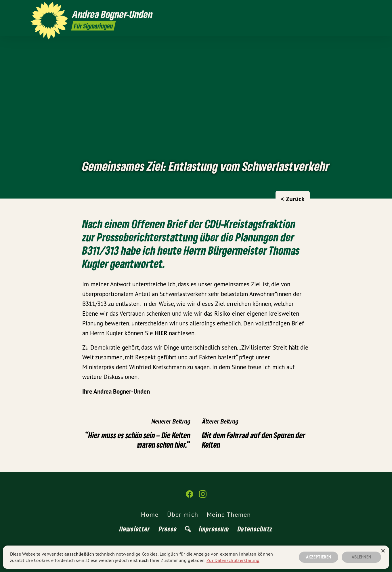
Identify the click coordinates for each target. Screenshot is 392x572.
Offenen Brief (159, 224)
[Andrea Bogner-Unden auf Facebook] (350, 8)
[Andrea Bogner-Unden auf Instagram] (359, 8)
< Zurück (293, 199)
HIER (162, 333)
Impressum (214, 529)
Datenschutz (255, 529)
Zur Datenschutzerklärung (233, 560)
